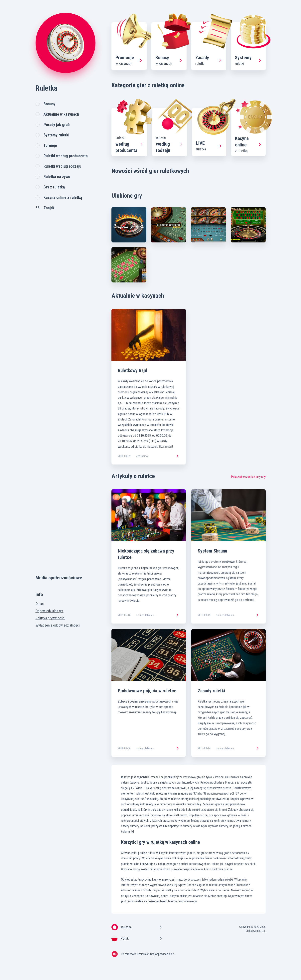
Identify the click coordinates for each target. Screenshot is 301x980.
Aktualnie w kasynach (61, 114)
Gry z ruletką (54, 187)
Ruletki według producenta (66, 156)
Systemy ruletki (56, 135)
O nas (40, 604)
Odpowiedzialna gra (50, 611)
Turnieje (50, 145)
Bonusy (49, 104)
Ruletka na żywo (57, 177)
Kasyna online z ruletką (63, 197)
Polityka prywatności (50, 618)
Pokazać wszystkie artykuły (248, 477)
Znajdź (45, 208)
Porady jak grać (57, 125)
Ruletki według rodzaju (62, 166)
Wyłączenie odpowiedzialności (58, 625)
